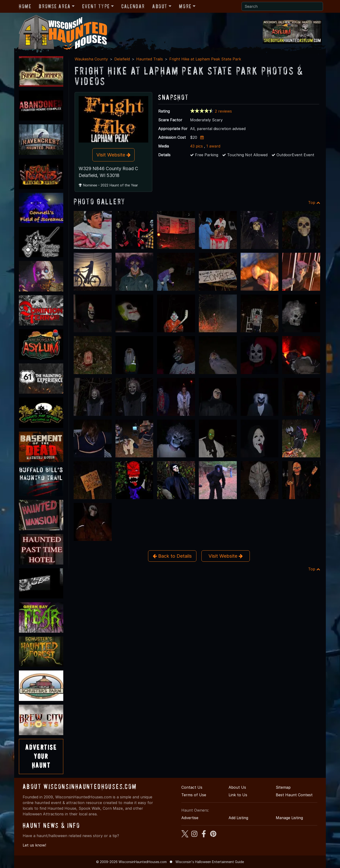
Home (25, 6)
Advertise (190, 818)
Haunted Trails (150, 59)
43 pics (196, 146)
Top (314, 202)
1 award (213, 146)
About (160, 6)
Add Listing (238, 818)
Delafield (122, 59)
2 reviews (223, 111)
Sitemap (283, 787)
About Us (237, 787)
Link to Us (238, 795)
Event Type (96, 6)
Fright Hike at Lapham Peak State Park (205, 59)
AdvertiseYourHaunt (41, 756)
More (185, 6)
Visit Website (113, 155)
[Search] (282, 6)
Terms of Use (194, 795)
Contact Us (192, 787)
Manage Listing (289, 818)
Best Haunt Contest (294, 795)
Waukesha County (91, 59)
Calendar (133, 6)
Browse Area (55, 6)
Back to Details (172, 556)
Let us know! (34, 845)
